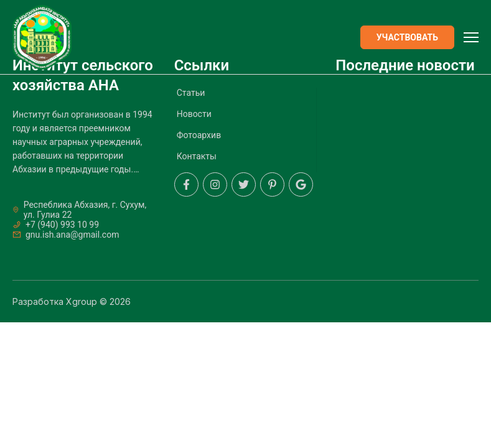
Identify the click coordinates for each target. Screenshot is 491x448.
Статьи (191, 93)
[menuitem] (245, 97)
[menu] (246, 130)
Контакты (197, 156)
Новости (194, 114)
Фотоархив (199, 135)
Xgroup (82, 301)
